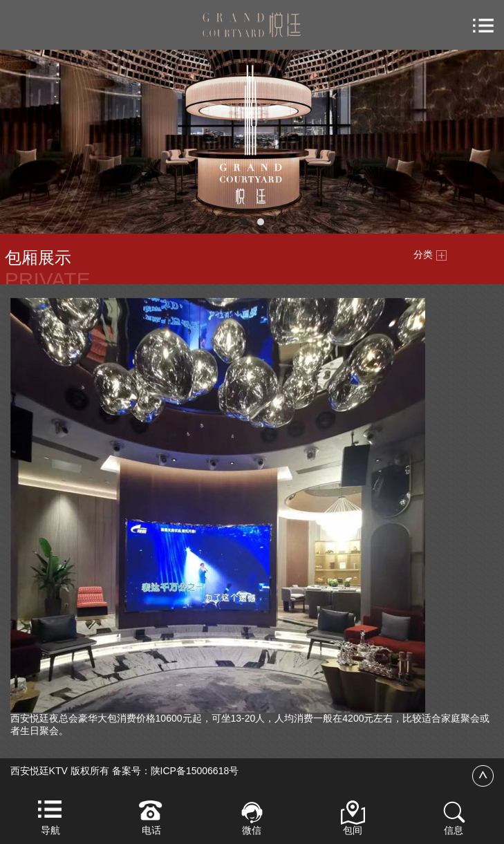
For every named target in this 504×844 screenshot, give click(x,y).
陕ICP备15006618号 (195, 771)
